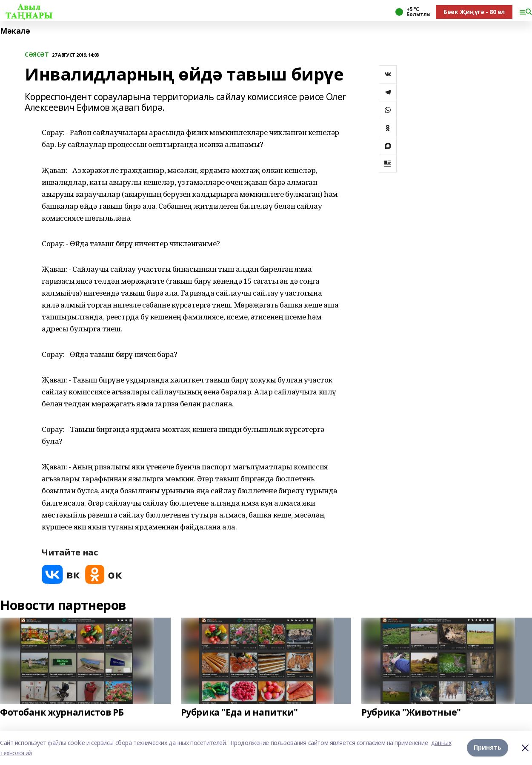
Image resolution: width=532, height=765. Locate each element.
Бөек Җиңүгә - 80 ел (474, 12)
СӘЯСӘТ (37, 55)
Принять (488, 748)
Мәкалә (15, 31)
